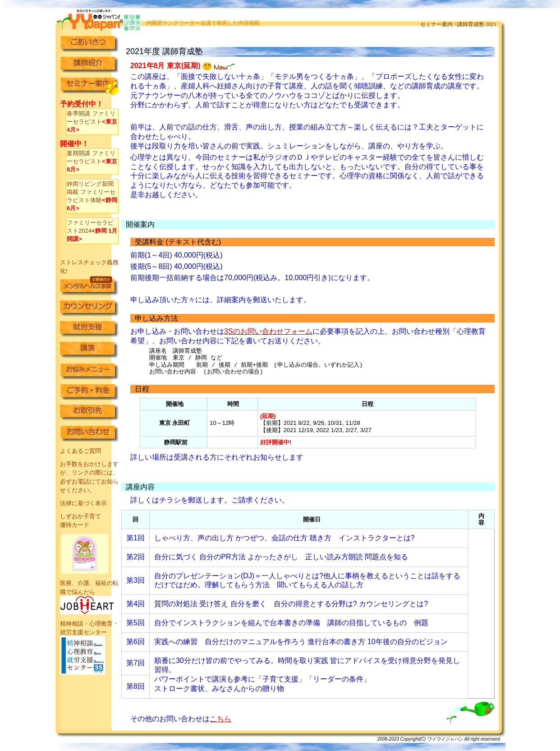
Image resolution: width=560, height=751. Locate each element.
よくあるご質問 (80, 451)
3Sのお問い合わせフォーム (268, 331)
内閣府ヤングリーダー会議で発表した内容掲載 (203, 23)
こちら (220, 719)
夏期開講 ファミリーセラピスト (92, 161)
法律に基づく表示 (83, 503)
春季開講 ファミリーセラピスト (92, 122)
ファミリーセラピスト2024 (92, 231)
